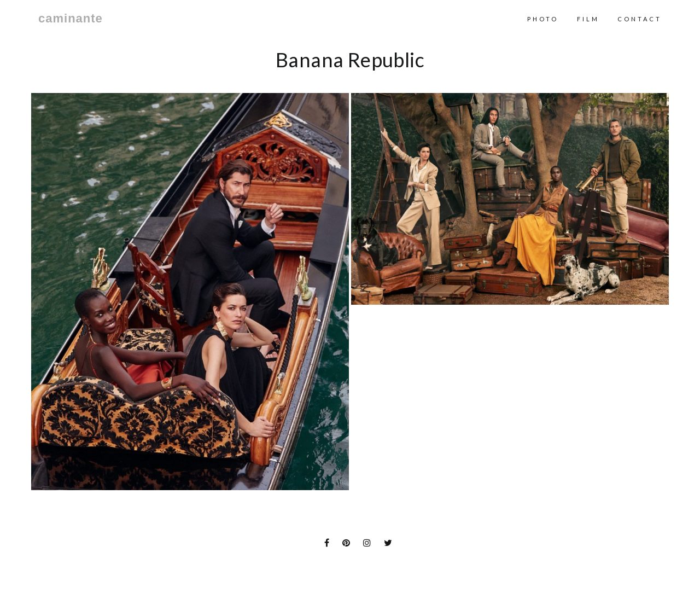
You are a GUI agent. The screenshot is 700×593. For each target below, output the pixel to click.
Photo (543, 19)
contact (640, 19)
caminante (71, 19)
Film (588, 19)
